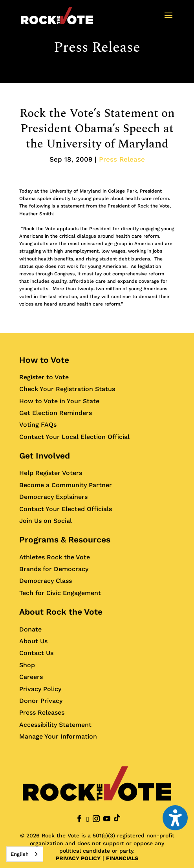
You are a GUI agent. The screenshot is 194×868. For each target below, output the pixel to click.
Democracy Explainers (53, 497)
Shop (27, 665)
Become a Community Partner (66, 485)
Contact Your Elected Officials (66, 509)
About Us (33, 641)
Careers (31, 677)
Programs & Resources (65, 540)
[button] (168, 20)
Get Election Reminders (56, 413)
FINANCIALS (122, 858)
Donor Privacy (41, 701)
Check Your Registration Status (67, 389)
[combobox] (25, 854)
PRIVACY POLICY (78, 858)
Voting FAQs (38, 425)
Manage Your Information (58, 736)
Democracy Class (46, 581)
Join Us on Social (46, 521)
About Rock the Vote (61, 612)
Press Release (97, 48)
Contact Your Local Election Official (74, 437)
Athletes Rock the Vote (55, 557)
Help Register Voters (51, 473)
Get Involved (45, 456)
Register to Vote (44, 377)
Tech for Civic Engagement (60, 593)
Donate (30, 629)
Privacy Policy (40, 689)
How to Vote (44, 360)
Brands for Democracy (54, 569)
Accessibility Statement (55, 725)
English (20, 854)
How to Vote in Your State (59, 401)
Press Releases (42, 712)
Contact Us (36, 653)
